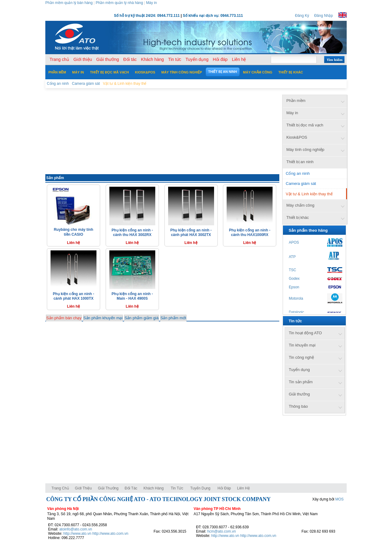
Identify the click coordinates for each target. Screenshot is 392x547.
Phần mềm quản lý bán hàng (69, 3)
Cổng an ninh (298, 173)
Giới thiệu (83, 488)
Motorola (296, 298)
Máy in (151, 3)
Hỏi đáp (224, 488)
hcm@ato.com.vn (222, 531)
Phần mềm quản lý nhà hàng (119, 3)
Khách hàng (154, 488)
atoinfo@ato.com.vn (76, 529)
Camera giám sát (301, 184)
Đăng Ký (302, 16)
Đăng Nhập (324, 16)
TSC (292, 270)
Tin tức (177, 488)
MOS (339, 499)
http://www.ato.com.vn (110, 534)
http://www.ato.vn (77, 534)
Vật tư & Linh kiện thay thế (309, 194)
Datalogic (296, 312)
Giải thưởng (108, 488)
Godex (294, 279)
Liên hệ (243, 488)
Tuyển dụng (200, 488)
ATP (292, 257)
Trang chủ (60, 488)
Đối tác (131, 488)
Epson (294, 287)
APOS (294, 242)
